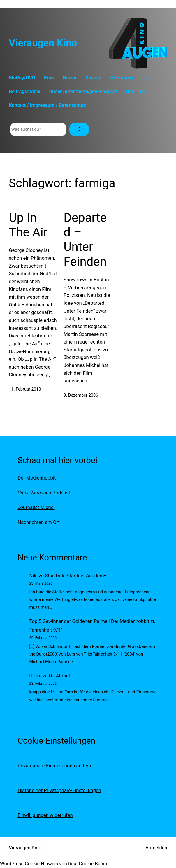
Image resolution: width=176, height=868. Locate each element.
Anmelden (156, 848)
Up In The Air (28, 225)
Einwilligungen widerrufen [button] (45, 815)
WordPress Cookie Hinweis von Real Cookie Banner (55, 864)
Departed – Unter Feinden (85, 240)
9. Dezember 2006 (81, 395)
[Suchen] (79, 130)
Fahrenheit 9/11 (46, 630)
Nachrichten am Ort (39, 522)
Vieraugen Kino (43, 43)
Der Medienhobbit (37, 478)
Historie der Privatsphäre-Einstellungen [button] (59, 791)
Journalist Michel (36, 507)
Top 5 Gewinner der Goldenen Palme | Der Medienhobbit (89, 621)
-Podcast (44, 493)
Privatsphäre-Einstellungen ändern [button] (54, 766)
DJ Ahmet (60, 676)
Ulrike (35, 676)
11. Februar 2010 (25, 389)
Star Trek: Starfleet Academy (76, 576)
